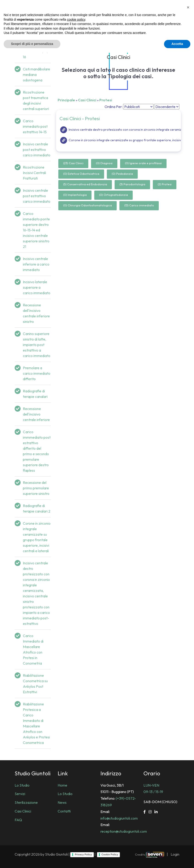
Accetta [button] (177, 859)
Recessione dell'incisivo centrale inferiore (36, 414)
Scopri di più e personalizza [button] (32, 859)
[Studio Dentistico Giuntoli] (21, 7)
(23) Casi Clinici (73, 163)
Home (62, 785)
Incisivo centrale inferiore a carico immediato (36, 264)
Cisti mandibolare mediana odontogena (36, 75)
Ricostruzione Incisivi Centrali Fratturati (34, 173)
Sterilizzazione (26, 802)
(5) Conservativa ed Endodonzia (85, 184)
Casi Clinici (87, 100)
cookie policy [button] (76, 835)
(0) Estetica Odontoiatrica (81, 174)
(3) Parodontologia (132, 184)
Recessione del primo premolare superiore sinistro (36, 488)
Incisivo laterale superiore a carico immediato (37, 287)
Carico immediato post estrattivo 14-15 (35, 126)
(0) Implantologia (75, 195)
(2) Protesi (165, 184)
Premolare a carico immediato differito (37, 373)
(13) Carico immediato (139, 205)
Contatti (64, 811)
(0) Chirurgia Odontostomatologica (88, 205)
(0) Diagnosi (104, 163)
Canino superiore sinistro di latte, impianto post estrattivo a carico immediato (37, 345)
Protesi (106, 100)
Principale (66, 100)
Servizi (20, 794)
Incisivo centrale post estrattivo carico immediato (37, 150)
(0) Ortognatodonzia (113, 195)
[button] (188, 823)
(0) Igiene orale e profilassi (143, 163)
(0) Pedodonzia (122, 174)
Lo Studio (22, 785)
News (62, 802)
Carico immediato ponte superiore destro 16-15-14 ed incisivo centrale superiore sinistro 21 (36, 230)
